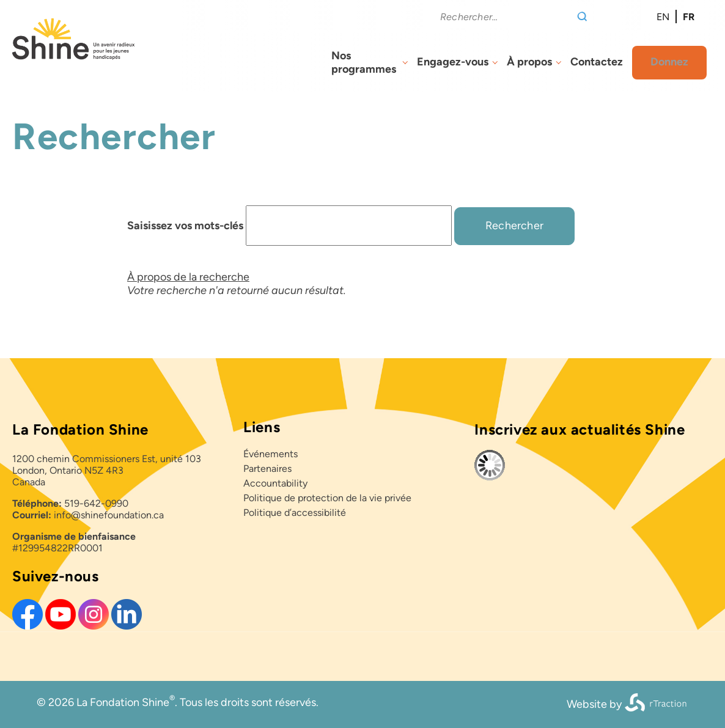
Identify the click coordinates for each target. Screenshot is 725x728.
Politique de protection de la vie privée (327, 498)
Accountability (275, 483)
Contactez (597, 62)
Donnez (669, 62)
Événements (270, 454)
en (663, 17)
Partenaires (267, 469)
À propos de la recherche (188, 277)
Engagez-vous (453, 62)
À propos (529, 62)
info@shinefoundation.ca (109, 515)
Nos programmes (364, 62)
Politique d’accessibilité (295, 513)
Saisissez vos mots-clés (185, 226)
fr (689, 17)
